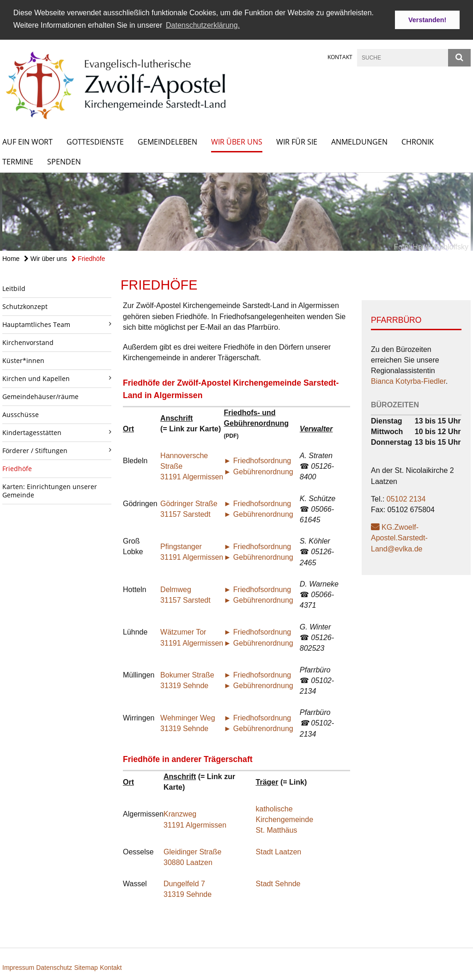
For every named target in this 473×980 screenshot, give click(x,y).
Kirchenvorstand (28, 342)
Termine (18, 161)
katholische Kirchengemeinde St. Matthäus (285, 819)
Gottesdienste (95, 141)
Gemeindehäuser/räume (40, 396)
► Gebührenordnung (259, 471)
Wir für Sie (297, 141)
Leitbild (14, 288)
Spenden (64, 161)
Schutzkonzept (25, 306)
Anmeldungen (359, 141)
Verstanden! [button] (427, 20)
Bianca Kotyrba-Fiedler (408, 381)
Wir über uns (237, 141)
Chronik (418, 141)
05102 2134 (406, 499)
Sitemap (86, 967)
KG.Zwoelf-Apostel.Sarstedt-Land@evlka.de (399, 537)
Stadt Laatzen (279, 851)
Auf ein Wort (27, 141)
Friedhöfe (88, 258)
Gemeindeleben (167, 141)
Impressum (19, 967)
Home (11, 258)
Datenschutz (54, 967)
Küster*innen (23, 360)
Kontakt (340, 57)
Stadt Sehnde (278, 883)
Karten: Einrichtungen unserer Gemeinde (50, 490)
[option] (236, 211)
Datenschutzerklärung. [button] (203, 25)
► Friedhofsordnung (258, 461)
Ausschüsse (21, 414)
